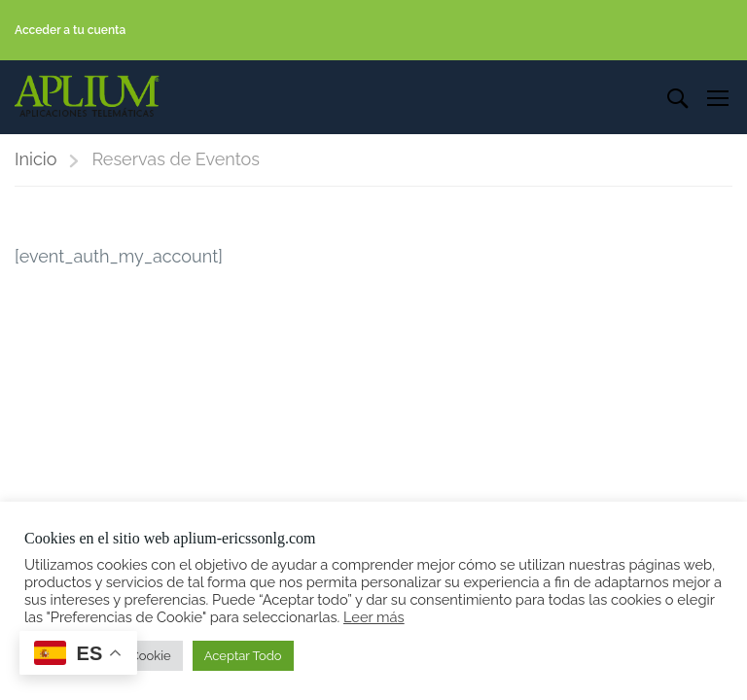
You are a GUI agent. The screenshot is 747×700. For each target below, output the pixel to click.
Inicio (36, 161)
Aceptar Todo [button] (243, 656)
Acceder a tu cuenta (70, 30)
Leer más (374, 617)
